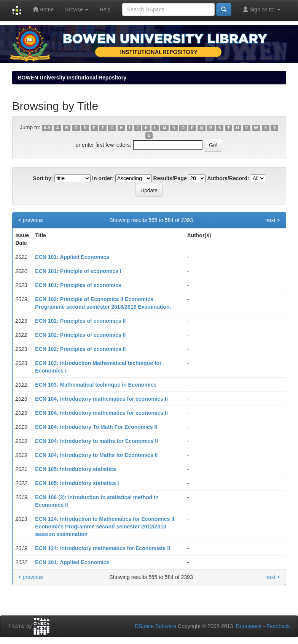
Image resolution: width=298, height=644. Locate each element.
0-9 (47, 128)
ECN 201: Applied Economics (72, 562)
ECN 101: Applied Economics (72, 257)
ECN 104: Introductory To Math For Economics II (96, 427)
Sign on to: (262, 9)
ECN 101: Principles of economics (78, 285)
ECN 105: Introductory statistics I (77, 483)
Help (105, 10)
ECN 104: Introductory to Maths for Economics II (96, 455)
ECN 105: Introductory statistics (75, 469)
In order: (103, 178)
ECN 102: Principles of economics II (80, 321)
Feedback (278, 626)
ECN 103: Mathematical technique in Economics (96, 385)
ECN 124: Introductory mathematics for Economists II (103, 548)
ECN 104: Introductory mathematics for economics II (101, 399)
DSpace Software (155, 626)
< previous (31, 220)
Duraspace (249, 626)
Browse (77, 10)
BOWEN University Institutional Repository (72, 78)
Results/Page (170, 178)
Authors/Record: (228, 178)
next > (273, 220)
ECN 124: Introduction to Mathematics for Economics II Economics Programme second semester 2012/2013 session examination (105, 527)
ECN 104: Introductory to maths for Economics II (96, 441)
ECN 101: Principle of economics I (78, 271)
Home (43, 9)
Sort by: (43, 178)
